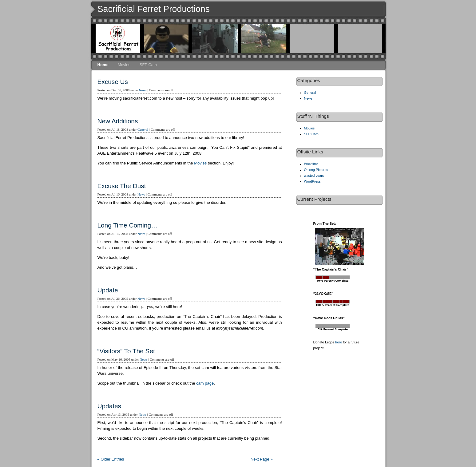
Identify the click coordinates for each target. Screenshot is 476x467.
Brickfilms (311, 164)
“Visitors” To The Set (126, 351)
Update (108, 290)
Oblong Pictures (316, 170)
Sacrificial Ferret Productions (154, 9)
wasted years (314, 176)
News (143, 90)
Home (103, 65)
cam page (205, 383)
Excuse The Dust (122, 186)
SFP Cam (148, 65)
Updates (109, 406)
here (339, 342)
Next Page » (262, 459)
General (143, 129)
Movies (124, 65)
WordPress (312, 181)
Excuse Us (113, 82)
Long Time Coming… (127, 225)
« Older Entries (111, 459)
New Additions (118, 121)
